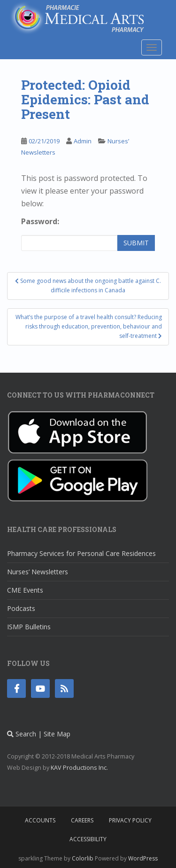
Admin (83, 141)
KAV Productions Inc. (79, 768)
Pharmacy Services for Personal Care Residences (81, 553)
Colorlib (83, 858)
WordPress (143, 858)
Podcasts (21, 608)
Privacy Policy (130, 820)
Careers (82, 820)
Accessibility (88, 839)
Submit (136, 243)
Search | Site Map (39, 734)
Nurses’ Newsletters (38, 572)
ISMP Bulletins (29, 627)
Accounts (40, 820)
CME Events (25, 590)
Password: (40, 221)
